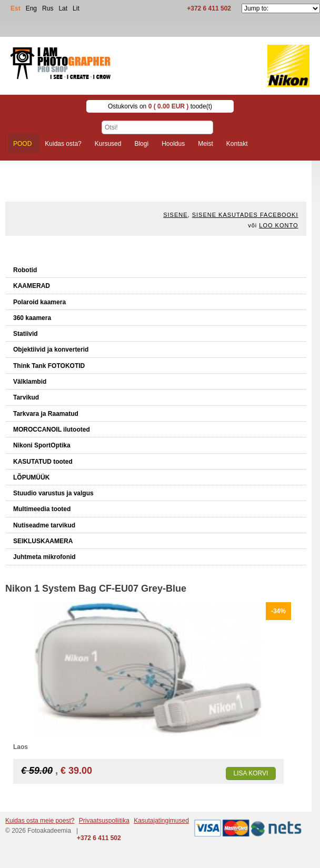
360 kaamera (32, 318)
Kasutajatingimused (161, 821)
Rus (48, 8)
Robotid (25, 270)
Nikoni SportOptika (42, 445)
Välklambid (30, 382)
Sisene (175, 215)
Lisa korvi (251, 773)
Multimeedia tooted (42, 509)
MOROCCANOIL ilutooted (52, 430)
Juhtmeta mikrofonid (44, 557)
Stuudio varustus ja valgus (53, 493)
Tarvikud (26, 397)
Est (16, 8)
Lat (63, 8)
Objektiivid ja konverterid (51, 350)
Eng (31, 8)
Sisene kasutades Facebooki (245, 215)
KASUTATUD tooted (43, 462)
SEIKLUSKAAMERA (43, 541)
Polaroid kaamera (39, 302)
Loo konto (278, 225)
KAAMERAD (32, 286)
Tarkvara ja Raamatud (46, 414)
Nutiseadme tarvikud (44, 525)
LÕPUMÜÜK (31, 477)
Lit (76, 8)
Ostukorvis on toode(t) (160, 106)
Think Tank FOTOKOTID (49, 366)
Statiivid (26, 334)
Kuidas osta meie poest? (40, 821)
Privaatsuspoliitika (104, 821)
